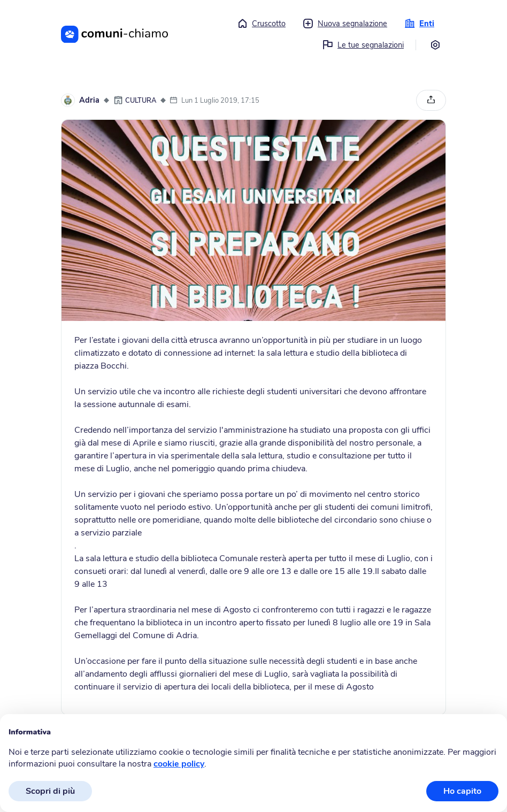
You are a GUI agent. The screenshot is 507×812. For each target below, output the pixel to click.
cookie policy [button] (179, 764)
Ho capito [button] (462, 791)
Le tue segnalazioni (363, 45)
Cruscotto (261, 24)
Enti (419, 24)
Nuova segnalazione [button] (345, 24)
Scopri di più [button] (50, 791)
